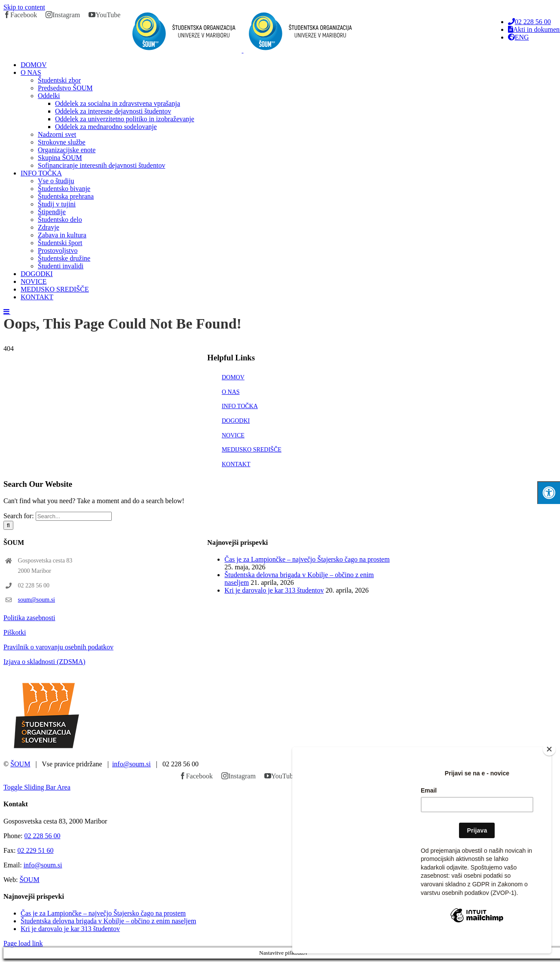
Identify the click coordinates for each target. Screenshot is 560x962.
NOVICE (233, 435)
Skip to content (24, 7)
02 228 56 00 (42, 836)
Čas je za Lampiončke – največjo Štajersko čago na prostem (307, 559)
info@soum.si (132, 764)
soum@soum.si (37, 600)
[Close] (549, 762)
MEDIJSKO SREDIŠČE (252, 450)
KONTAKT (236, 464)
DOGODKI (236, 421)
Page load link (23, 943)
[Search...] (74, 516)
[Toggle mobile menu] (7, 311)
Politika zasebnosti (29, 618)
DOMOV (233, 377)
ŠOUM (20, 764)
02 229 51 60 (35, 850)
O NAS (231, 392)
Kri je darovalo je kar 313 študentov (274, 590)
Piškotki (15, 632)
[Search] (8, 525)
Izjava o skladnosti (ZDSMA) (44, 662)
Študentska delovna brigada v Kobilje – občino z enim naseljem (108, 921)
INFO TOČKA (240, 406)
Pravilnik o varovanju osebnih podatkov (58, 647)
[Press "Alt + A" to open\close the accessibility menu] (549, 493)
